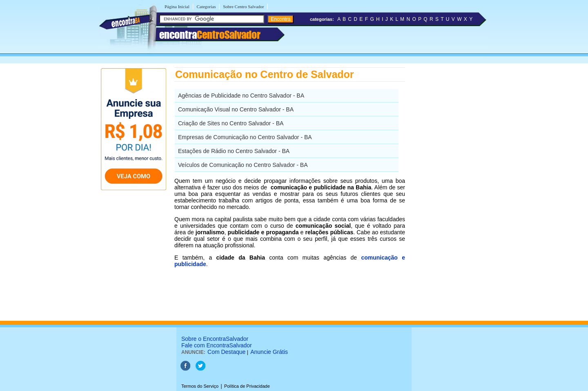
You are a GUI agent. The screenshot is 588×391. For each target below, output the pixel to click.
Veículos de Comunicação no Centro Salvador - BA (243, 165)
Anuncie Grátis (269, 352)
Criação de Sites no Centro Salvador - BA (231, 123)
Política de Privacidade (247, 386)
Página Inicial (177, 7)
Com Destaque (226, 352)
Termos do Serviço (200, 386)
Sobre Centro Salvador (243, 7)
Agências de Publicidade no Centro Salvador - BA (241, 96)
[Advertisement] (447, 190)
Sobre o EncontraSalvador (215, 339)
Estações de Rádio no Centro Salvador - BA (234, 151)
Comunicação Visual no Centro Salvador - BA (236, 109)
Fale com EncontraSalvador (217, 345)
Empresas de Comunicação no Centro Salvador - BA (245, 137)
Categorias (206, 7)
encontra (210, 35)
